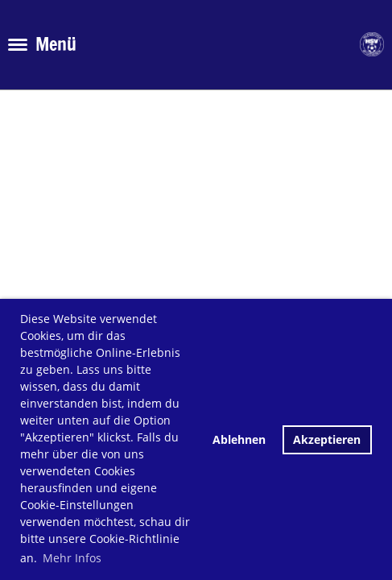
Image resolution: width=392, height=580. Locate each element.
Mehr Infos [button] (72, 558)
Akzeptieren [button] (327, 439)
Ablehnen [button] (239, 439)
